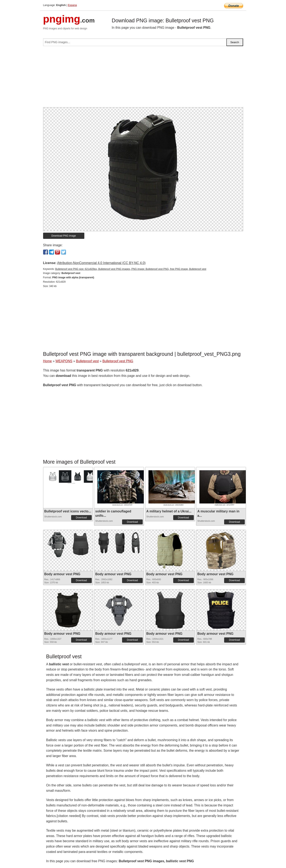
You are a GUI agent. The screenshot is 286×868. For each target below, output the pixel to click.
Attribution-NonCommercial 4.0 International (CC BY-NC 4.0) (101, 263)
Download (81, 518)
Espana (72, 5)
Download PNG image (64, 236)
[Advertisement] (143, 78)
